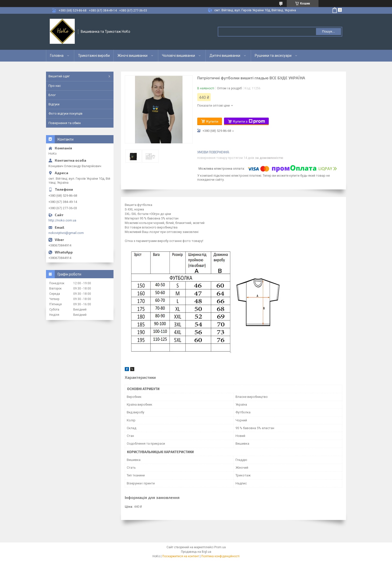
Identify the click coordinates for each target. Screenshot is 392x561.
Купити (212, 121)
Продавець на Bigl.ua (196, 552)
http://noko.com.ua (62, 220)
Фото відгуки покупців (65, 113)
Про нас (55, 86)
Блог (52, 95)
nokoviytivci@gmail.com (66, 233)
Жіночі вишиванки (132, 56)
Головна (57, 56)
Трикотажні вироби (94, 56)
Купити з (249, 121)
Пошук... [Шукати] (328, 31)
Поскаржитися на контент (181, 556)
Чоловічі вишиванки (178, 56)
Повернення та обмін (65, 123)
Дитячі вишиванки (225, 56)
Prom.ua (220, 547)
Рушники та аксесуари (273, 56)
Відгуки (54, 104)
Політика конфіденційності (220, 556)
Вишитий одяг (59, 76)
